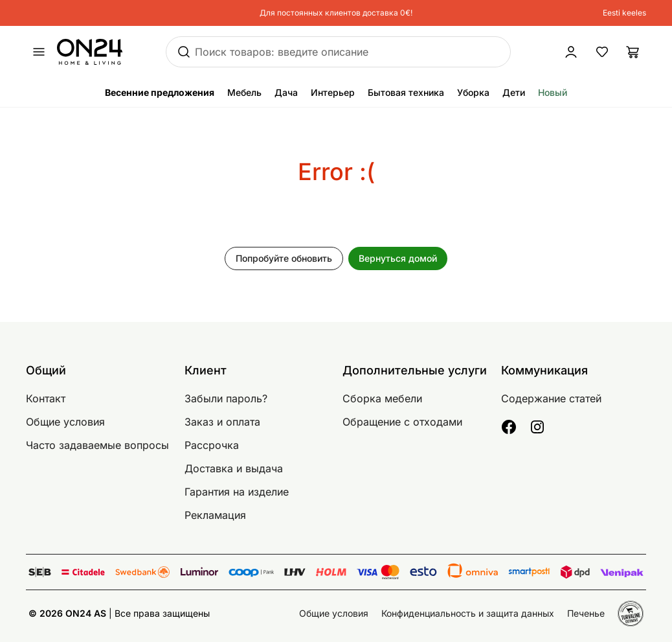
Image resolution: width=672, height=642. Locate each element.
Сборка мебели (382, 398)
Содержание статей (551, 398)
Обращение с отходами (402, 422)
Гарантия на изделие (237, 492)
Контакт (46, 398)
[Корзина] (633, 52)
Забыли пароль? (226, 398)
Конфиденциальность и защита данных (468, 613)
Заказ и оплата (222, 422)
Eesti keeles (624, 13)
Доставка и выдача (234, 468)
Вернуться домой (398, 258)
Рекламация (215, 515)
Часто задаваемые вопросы (97, 445)
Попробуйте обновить (284, 258)
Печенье (586, 613)
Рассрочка (212, 445)
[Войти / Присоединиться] (522, 52)
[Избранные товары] (602, 52)
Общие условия (65, 422)
